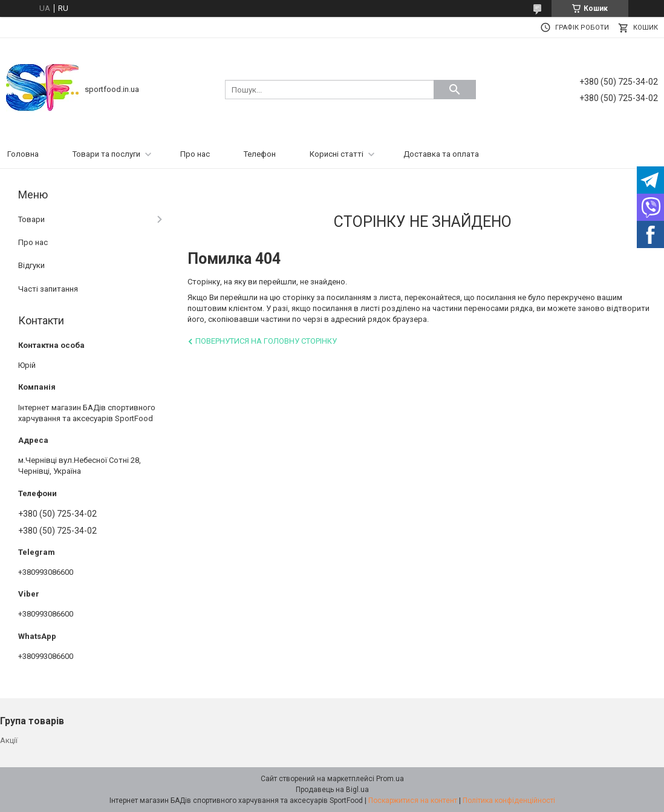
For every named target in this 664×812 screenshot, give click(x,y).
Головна (23, 154)
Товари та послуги (106, 154)
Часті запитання (48, 289)
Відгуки (31, 265)
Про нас (195, 154)
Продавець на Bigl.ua (332, 790)
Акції (9, 740)
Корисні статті (337, 154)
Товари (31, 219)
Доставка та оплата (441, 154)
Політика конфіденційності (509, 801)
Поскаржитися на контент (413, 801)
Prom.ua (390, 779)
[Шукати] (455, 90)
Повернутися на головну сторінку (266, 341)
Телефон (260, 154)
